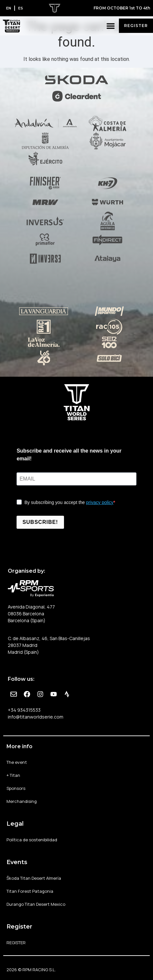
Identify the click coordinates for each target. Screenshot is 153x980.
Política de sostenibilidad (32, 840)
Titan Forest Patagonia (30, 891)
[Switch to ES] (21, 8)
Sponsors (16, 788)
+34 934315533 (24, 710)
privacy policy (100, 502)
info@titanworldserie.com (36, 717)
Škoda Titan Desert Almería (34, 878)
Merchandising (22, 801)
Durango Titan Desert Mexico (36, 904)
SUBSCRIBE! (40, 522)
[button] (111, 26)
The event (17, 762)
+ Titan (13, 775)
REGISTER (16, 943)
